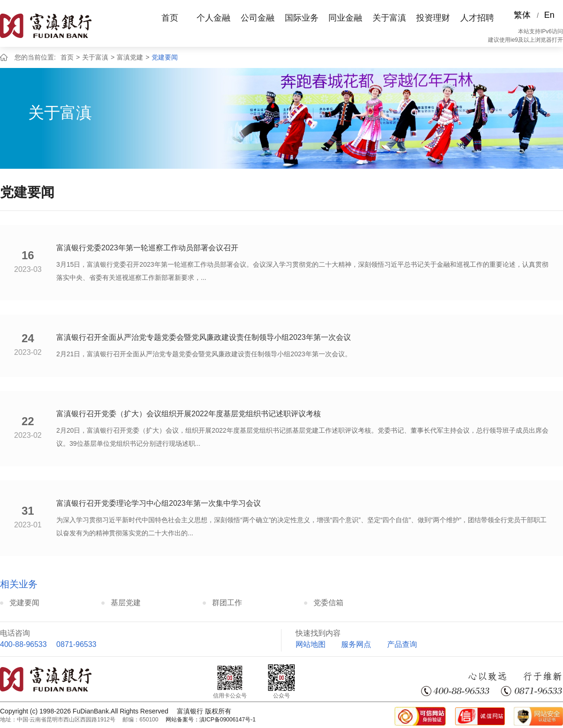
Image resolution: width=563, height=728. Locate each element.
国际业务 (302, 18)
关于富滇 (389, 18)
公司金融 (258, 18)
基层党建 (126, 603)
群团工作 (227, 603)
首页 (170, 18)
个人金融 (213, 18)
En (549, 15)
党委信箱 (328, 603)
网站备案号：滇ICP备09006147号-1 (211, 720)
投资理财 (433, 18)
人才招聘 (477, 18)
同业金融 (345, 18)
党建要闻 (165, 57)
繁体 (522, 15)
